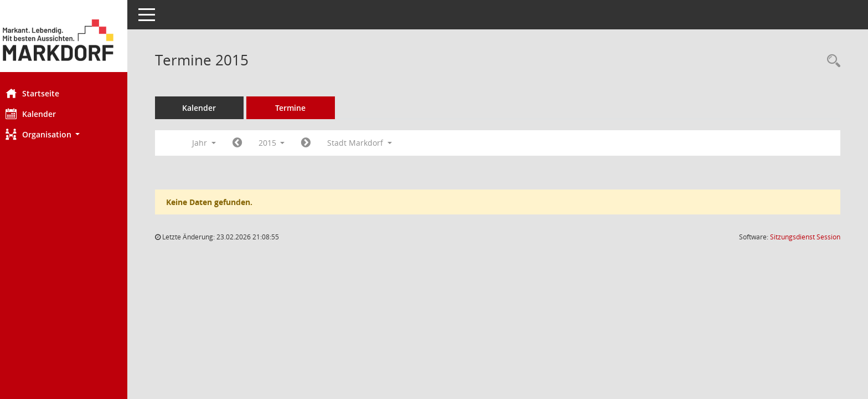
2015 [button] (283, 143)
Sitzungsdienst (805, 237)
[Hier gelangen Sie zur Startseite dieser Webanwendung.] (69, 40)
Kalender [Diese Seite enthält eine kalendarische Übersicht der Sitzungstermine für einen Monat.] (42, 114)
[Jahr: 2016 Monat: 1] (317, 143)
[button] (69, 134)
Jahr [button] (215, 143)
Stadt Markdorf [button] (371, 143)
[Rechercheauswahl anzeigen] (831, 61)
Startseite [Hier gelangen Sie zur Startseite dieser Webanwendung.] (43, 93)
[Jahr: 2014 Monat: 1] (248, 143)
